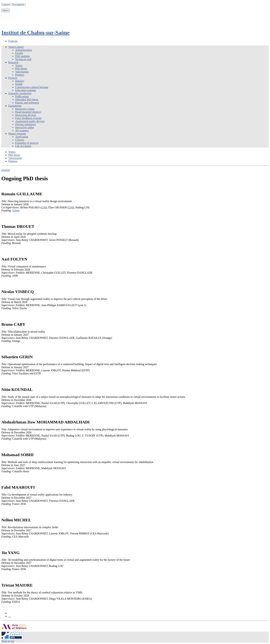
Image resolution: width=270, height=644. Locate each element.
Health (19, 84)
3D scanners (22, 131)
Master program (17, 134)
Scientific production (20, 93)
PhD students (22, 56)
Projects (13, 78)
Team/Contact (16, 47)
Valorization (22, 72)
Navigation (18, 4)
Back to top (8, 641)
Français (13, 41)
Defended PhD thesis (27, 100)
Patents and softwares (27, 103)
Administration (24, 50)
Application (22, 137)
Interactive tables (25, 127)
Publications (22, 96)
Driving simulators (25, 124)
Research (13, 62)
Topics (19, 65)
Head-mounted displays (28, 112)
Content (6, 4)
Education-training (25, 90)
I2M (44, 207)
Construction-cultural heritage (32, 87)
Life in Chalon (23, 146)
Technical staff (23, 59)
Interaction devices (26, 115)
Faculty (19, 53)
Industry (20, 81)
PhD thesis (21, 69)
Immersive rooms (25, 109)
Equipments (15, 106)
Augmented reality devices (30, 121)
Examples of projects (27, 143)
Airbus (16, 211)
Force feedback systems (28, 118)
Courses (20, 140)
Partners (20, 75)
